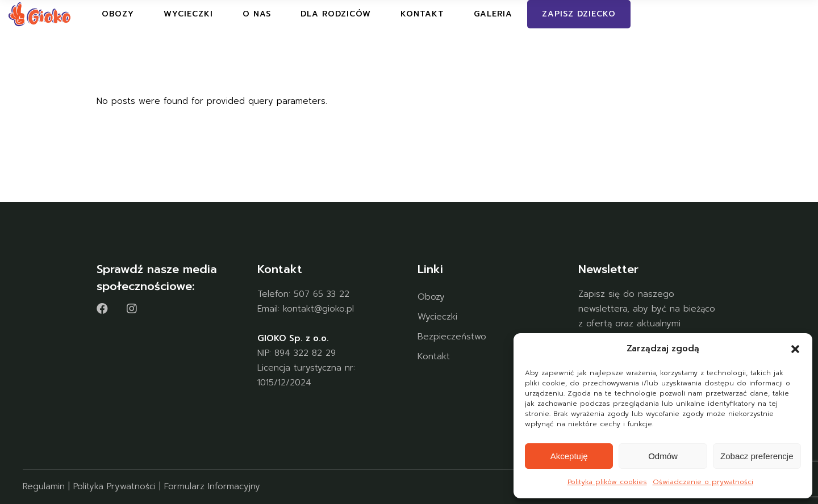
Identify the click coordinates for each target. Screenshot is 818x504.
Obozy (431, 297)
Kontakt (434, 356)
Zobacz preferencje (757, 456)
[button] (795, 349)
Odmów (663, 456)
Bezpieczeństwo (452, 337)
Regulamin (44, 486)
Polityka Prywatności (114, 486)
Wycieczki (437, 317)
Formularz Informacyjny (212, 486)
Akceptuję (569, 456)
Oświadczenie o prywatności (703, 482)
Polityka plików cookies (607, 482)
